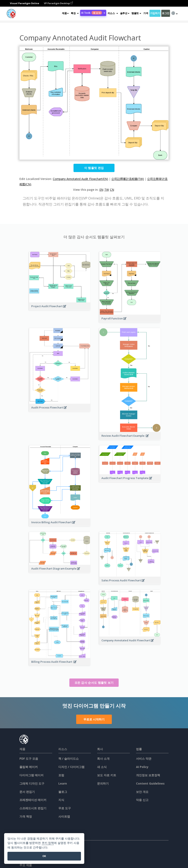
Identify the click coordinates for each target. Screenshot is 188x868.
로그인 (166, 13)
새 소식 (102, 767)
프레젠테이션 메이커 (33, 800)
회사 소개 (103, 759)
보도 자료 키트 (107, 775)
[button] (75, 13)
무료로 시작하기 (94, 719)
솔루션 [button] (125, 13)
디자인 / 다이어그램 (71, 767)
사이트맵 (64, 816)
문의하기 (103, 783)
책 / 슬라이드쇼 (69, 759)
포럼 (61, 775)
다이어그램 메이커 (31, 775)
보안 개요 (142, 792)
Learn (63, 783)
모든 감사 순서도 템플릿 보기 (94, 683)
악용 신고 (142, 800)
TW (107, 190)
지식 (61, 800)
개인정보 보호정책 (148, 775)
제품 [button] (65, 13)
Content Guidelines (150, 783)
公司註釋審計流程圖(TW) (128, 179)
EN (101, 190)
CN (112, 190)
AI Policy (142, 767)
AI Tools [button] (93, 13)
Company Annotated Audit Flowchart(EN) (80, 179)
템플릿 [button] (136, 13)
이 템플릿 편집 (94, 168)
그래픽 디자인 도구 (32, 783)
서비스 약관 (144, 759)
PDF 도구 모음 (29, 759)
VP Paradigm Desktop (58, 3)
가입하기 (155, 13)
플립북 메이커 (29, 767)
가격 (146, 13)
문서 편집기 (27, 792)
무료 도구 (65, 808)
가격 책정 (26, 816)
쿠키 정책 (48, 843)
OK (44, 856)
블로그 (63, 792)
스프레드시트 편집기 (33, 808)
